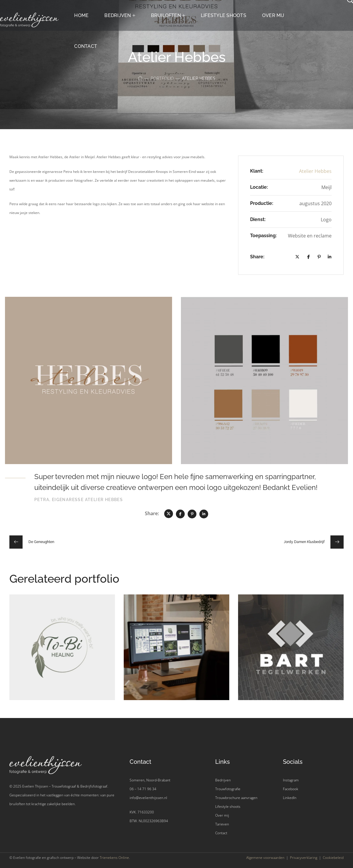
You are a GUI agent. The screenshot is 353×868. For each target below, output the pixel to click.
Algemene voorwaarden (265, 858)
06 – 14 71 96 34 (143, 789)
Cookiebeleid (333, 858)
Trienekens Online (114, 858)
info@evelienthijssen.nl (148, 798)
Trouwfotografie (228, 789)
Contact (221, 833)
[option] (62, 652)
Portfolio (162, 78)
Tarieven (222, 824)
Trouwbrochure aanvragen (236, 798)
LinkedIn (290, 798)
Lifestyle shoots (228, 807)
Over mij (222, 815)
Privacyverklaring (304, 858)
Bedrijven (223, 780)
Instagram (291, 780)
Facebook (291, 789)
